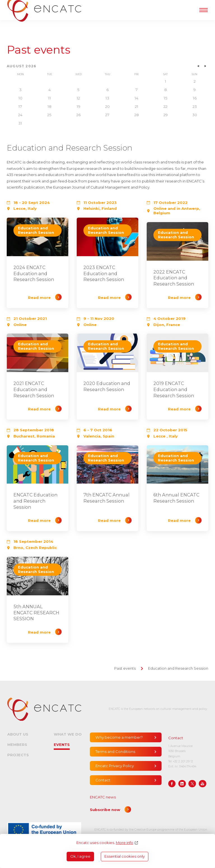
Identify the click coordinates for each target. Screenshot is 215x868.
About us (18, 734)
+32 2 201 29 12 (183, 761)
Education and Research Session (178, 668)
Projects (18, 755)
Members (17, 745)
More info (125, 843)
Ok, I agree (80, 856)
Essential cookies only (125, 856)
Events (62, 745)
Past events (38, 50)
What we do (68, 734)
